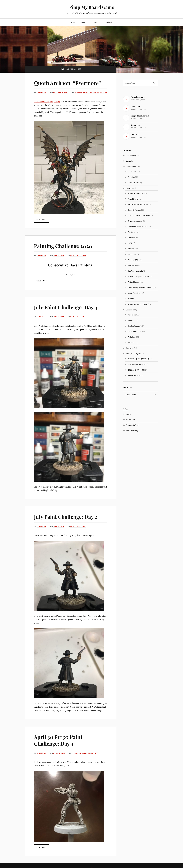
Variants (131, 342)
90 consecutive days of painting (47, 102)
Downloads (108, 22)
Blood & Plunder (134, 210)
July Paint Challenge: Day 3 (66, 307)
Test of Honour (134, 282)
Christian (41, 92)
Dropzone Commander (137, 227)
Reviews (131, 320)
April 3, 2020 (59, 753)
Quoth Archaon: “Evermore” (67, 83)
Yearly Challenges (133, 354)
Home (73, 22)
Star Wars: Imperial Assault (139, 276)
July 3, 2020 (59, 526)
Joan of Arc (132, 254)
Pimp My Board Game (92, 7)
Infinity (95, 753)
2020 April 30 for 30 (81, 753)
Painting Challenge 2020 (63, 246)
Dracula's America (135, 221)
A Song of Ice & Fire (135, 193)
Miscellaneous (133, 183)
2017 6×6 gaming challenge (139, 359)
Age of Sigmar (133, 199)
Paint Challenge (91, 92)
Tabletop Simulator (135, 331)
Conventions (131, 166)
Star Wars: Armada (135, 271)
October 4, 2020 (61, 92)
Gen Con (131, 177)
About (83, 22)
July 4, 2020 (59, 317)
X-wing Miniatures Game (138, 304)
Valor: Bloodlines (135, 293)
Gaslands (131, 238)
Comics (96, 22)
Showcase (130, 348)
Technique (132, 337)
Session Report (134, 326)
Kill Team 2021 (134, 260)
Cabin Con (132, 171)
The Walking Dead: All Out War (140, 287)
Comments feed (132, 425)
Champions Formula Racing (139, 215)
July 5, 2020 (59, 255)
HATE (130, 243)
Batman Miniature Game (138, 204)
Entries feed (131, 419)
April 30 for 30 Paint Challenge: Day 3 (58, 740)
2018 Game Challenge (137, 364)
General (78, 92)
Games (129, 188)
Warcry (103, 92)
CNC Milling (131, 155)
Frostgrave (132, 232)
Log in (128, 414)
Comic (128, 161)
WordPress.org (132, 430)
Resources (132, 315)
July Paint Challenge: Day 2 (66, 517)
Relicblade (132, 265)
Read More (42, 220)
